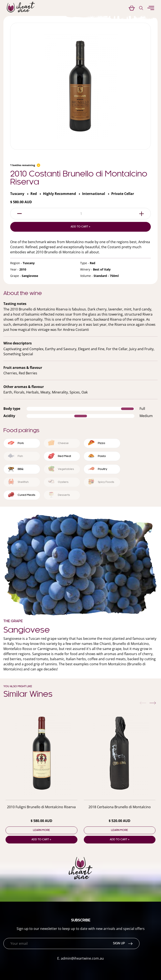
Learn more (41, 830)
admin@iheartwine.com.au (82, 958)
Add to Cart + (80, 227)
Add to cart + (41, 840)
